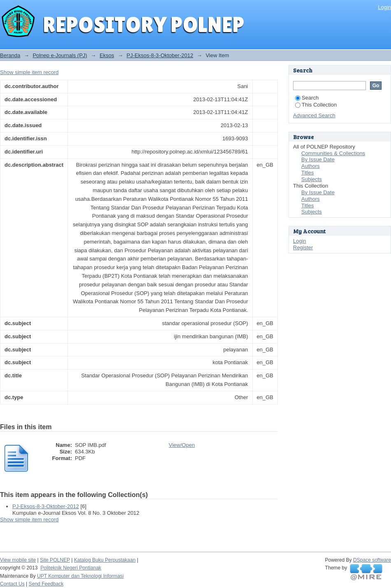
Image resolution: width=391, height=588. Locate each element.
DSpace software (372, 560)
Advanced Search (314, 115)
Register (303, 248)
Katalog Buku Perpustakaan (105, 560)
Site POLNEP (55, 560)
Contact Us (12, 584)
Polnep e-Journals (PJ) (60, 55)
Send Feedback (46, 584)
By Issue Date (318, 159)
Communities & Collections (333, 153)
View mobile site (18, 560)
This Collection (316, 105)
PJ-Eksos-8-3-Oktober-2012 (160, 55)
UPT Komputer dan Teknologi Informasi (80, 576)
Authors (311, 166)
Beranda (10, 55)
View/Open (182, 445)
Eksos (107, 55)
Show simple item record (29, 72)
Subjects (312, 179)
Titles (308, 173)
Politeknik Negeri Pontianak (71, 568)
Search (307, 98)
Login (384, 7)
